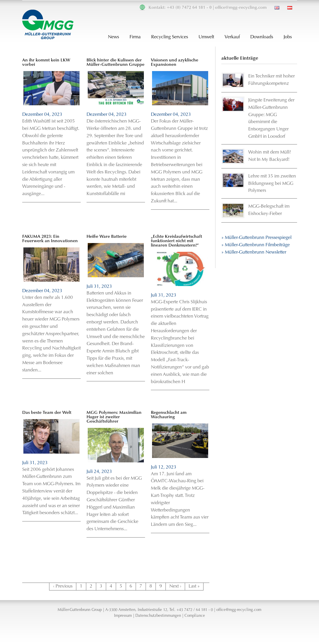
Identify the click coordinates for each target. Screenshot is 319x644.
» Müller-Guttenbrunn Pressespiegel (256, 238)
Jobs (288, 37)
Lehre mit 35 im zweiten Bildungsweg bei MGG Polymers (272, 184)
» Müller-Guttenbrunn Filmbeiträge (256, 245)
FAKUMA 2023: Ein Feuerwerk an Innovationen (50, 239)
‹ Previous (63, 586)
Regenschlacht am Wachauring (169, 415)
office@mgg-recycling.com (241, 8)
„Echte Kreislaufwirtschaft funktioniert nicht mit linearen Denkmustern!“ (176, 241)
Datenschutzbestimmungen (158, 616)
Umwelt (206, 37)
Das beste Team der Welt (47, 413)
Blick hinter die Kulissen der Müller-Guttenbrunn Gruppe (115, 63)
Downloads (262, 37)
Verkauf (232, 37)
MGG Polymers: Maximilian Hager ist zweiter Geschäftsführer (114, 417)
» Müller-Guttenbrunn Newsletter (254, 252)
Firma (135, 37)
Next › (175, 586)
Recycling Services (170, 37)
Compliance (195, 616)
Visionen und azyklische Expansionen (175, 63)
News (113, 37)
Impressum (123, 616)
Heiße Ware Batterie (107, 237)
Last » (194, 586)
